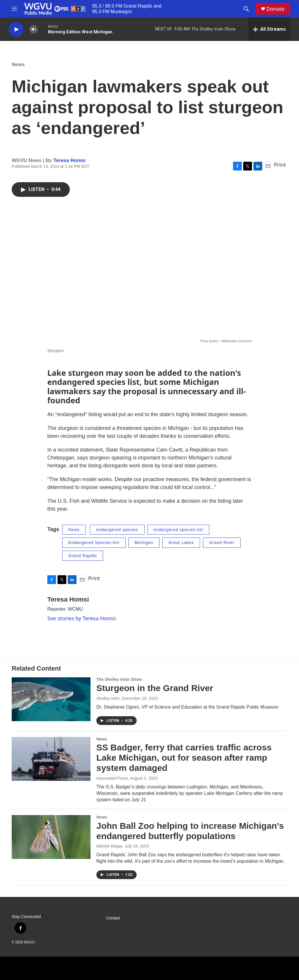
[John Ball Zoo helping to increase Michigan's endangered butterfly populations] (51, 837)
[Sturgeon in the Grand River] (51, 699)
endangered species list (178, 530)
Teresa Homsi (69, 160)
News (18, 64)
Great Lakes (181, 542)
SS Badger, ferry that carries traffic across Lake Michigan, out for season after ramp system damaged (184, 758)
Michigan (144, 542)
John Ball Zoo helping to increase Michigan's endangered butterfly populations (190, 831)
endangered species (117, 530)
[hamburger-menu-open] (14, 9)
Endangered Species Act (94, 542)
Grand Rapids (83, 556)
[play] (16, 29)
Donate (275, 9)
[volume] (34, 29)
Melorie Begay (109, 846)
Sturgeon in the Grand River (155, 688)
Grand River (222, 542)
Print (280, 165)
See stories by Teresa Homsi (82, 618)
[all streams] (269, 29)
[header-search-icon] (246, 9)
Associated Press (112, 778)
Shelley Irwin (108, 698)
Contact (113, 918)
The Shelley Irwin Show (119, 679)
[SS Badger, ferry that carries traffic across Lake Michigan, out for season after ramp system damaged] (51, 759)
